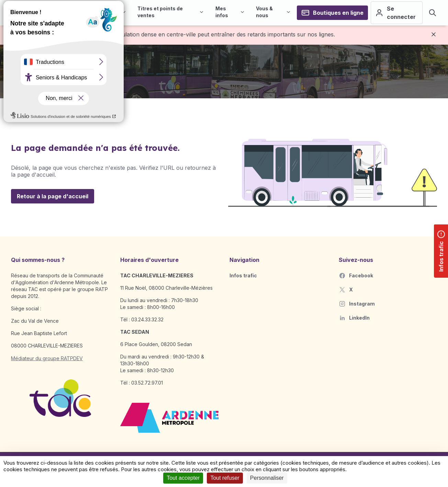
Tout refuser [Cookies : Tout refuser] (225, 478)
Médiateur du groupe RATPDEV (47, 358)
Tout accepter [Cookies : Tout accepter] (183, 478)
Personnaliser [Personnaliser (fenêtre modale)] (267, 478)
